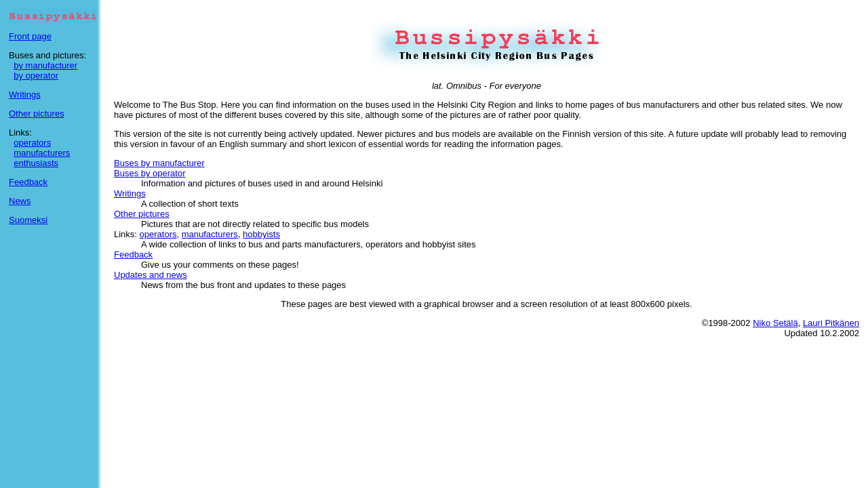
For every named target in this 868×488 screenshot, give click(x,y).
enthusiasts (36, 163)
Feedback (28, 182)
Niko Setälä (775, 323)
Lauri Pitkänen (831, 323)
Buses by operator (150, 173)
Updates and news (151, 275)
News (20, 201)
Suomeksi (28, 220)
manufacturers (42, 153)
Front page (30, 36)
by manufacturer (45, 65)
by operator (36, 76)
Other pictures (37, 114)
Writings (25, 95)
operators (32, 143)
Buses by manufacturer (159, 163)
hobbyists (261, 234)
